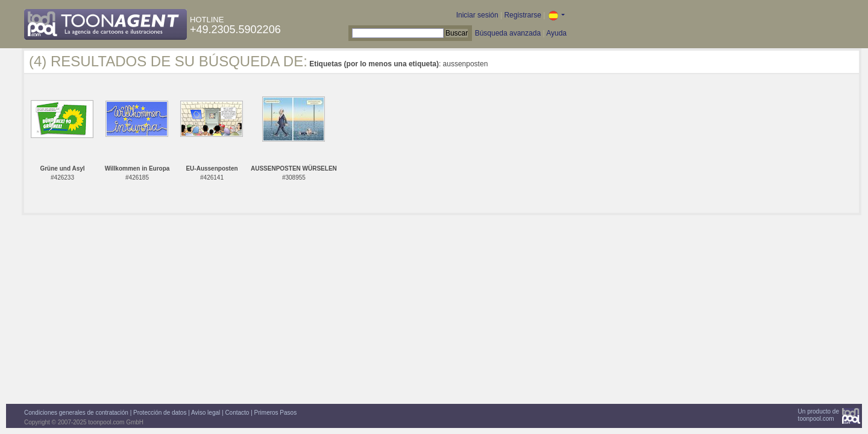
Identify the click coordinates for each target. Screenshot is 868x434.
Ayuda (556, 33)
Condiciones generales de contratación (76, 413)
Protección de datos (160, 413)
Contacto (237, 413)
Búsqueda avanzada (508, 33)
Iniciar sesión (477, 15)
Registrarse (522, 15)
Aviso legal (206, 413)
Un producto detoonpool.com (819, 415)
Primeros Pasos (276, 413)
